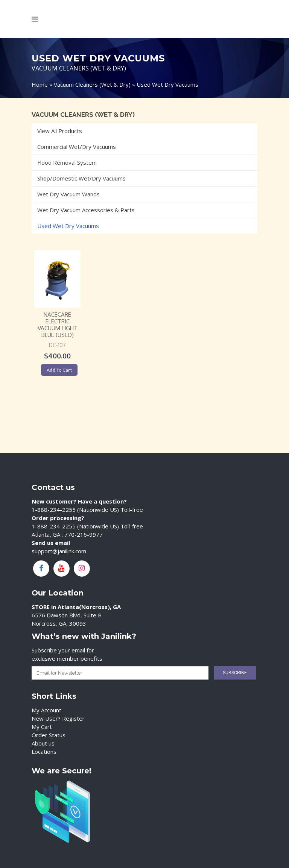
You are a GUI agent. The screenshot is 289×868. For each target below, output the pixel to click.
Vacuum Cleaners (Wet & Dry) (92, 84)
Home (40, 84)
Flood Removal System (67, 162)
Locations (44, 752)
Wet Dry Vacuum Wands (68, 194)
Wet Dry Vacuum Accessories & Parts (86, 210)
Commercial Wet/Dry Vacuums (77, 147)
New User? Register (58, 718)
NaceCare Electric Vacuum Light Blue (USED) (58, 325)
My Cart (42, 727)
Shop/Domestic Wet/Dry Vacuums (81, 178)
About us (43, 743)
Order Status (49, 735)
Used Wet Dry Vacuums (68, 226)
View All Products (60, 131)
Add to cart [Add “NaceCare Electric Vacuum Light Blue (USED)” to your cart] (59, 370)
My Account (46, 710)
